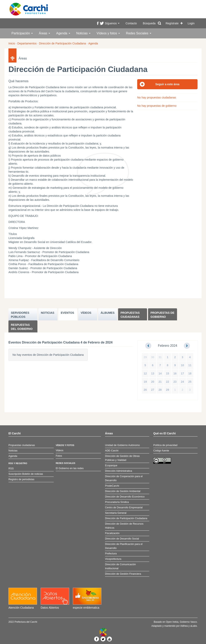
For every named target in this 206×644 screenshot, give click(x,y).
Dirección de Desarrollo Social (122, 539)
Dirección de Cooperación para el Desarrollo (124, 478)
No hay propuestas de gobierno (157, 106)
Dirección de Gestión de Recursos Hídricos (124, 526)
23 (175, 382)
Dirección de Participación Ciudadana (62, 43)
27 (153, 390)
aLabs (194, 626)
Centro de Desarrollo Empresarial (124, 508)
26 (145, 390)
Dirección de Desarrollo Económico (125, 497)
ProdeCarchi (112, 486)
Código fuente (161, 451)
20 (153, 382)
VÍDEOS (86, 313)
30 (153, 357)
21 (160, 382)
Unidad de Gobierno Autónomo (122, 445)
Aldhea (184, 626)
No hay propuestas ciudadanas (157, 97)
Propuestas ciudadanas (130, 315)
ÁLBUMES (108, 313)
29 (145, 357)
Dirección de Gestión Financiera (123, 574)
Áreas (44, 33)
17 (182, 373)
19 (145, 382)
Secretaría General (116, 513)
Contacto (131, 23)
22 (168, 382)
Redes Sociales (139, 33)
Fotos (59, 456)
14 (160, 373)
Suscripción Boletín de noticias (26, 474)
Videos (60, 450)
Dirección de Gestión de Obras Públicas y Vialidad (122, 458)
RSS (11, 469)
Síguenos (112, 23)
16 (175, 373)
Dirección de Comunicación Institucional (120, 566)
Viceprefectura (113, 559)
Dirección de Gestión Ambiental (123, 491)
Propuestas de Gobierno (162, 315)
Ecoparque (111, 466)
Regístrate (172, 23)
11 (190, 365)
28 (160, 390)
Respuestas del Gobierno (22, 327)
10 (182, 365)
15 (168, 373)
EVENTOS (67, 313)
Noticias (83, 33)
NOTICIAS (48, 313)
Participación (22, 33)
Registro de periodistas (21, 479)
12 (145, 373)
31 (160, 357)
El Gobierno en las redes (70, 468)
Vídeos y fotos (108, 33)
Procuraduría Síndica (117, 502)
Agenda (63, 33)
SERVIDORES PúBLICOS (20, 315)
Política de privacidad (165, 445)
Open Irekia (172, 622)
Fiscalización (112, 533)
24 (182, 382)
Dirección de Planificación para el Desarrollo (124, 546)
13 (153, 373)
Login (191, 23)
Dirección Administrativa (118, 471)
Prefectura (111, 554)
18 (190, 373)
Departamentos (27, 43)
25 (190, 382)
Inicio (12, 43)
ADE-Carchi (112, 451)
